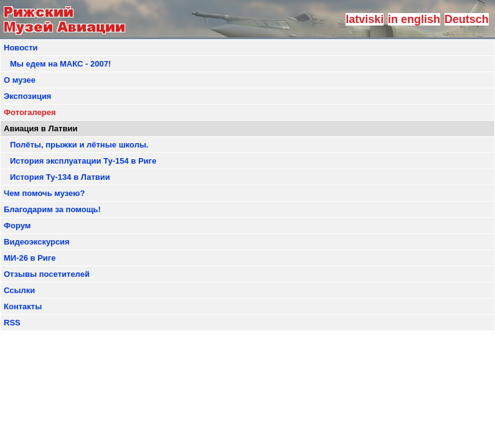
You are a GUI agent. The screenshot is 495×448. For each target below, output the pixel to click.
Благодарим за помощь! (52, 209)
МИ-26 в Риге (30, 258)
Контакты (23, 306)
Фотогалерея (30, 112)
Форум (17, 226)
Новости (21, 48)
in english (414, 19)
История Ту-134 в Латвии (60, 177)
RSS (12, 323)
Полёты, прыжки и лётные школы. (79, 145)
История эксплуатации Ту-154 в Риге (83, 161)
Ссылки (19, 290)
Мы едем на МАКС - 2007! (60, 64)
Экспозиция (27, 96)
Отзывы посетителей (47, 274)
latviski (365, 19)
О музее (20, 80)
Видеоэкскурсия (37, 242)
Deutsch (467, 19)
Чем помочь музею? (44, 193)
